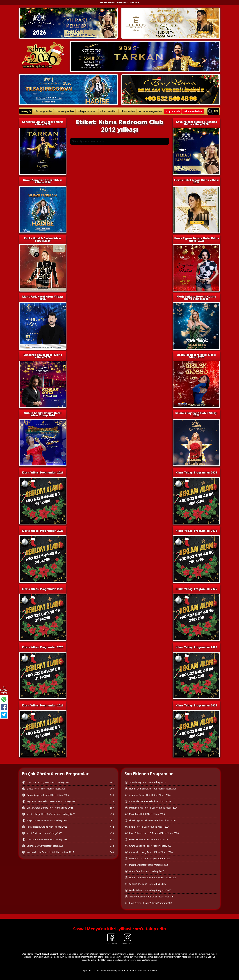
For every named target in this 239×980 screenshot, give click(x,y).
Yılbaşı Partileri (108, 111)
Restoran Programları (150, 111)
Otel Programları (65, 111)
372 (112, 846)
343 (112, 852)
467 (112, 820)
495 (112, 814)
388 (112, 839)
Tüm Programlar (43, 111)
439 (112, 833)
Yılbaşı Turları (128, 111)
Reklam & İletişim (193, 111)
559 (112, 808)
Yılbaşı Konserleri (87, 111)
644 (112, 795)
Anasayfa (26, 111)
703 (112, 789)
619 (112, 801)
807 (112, 782)
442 (112, 827)
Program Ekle (173, 111)
